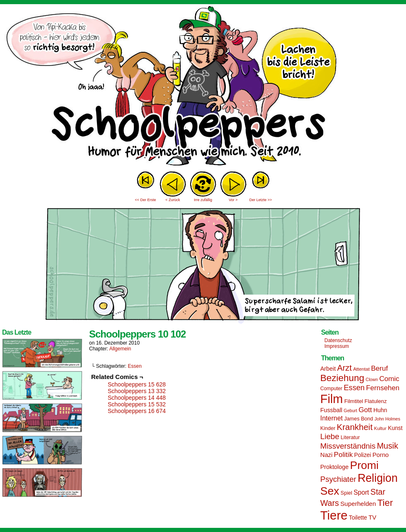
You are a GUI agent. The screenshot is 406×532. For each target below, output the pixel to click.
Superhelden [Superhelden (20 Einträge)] (358, 504)
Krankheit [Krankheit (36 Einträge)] (355, 427)
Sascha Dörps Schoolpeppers (203, 87)
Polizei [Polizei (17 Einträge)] (363, 455)
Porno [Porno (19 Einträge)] (381, 455)
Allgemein (120, 349)
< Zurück (173, 200)
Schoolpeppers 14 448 (137, 398)
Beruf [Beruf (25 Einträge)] (379, 368)
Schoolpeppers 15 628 (137, 384)
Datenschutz (338, 340)
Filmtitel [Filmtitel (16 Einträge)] (354, 401)
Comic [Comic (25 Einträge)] (389, 379)
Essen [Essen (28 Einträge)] (354, 388)
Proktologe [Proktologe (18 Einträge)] (334, 467)
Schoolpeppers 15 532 (137, 404)
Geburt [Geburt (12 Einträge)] (351, 411)
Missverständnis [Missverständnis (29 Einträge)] (348, 446)
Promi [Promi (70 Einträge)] (364, 465)
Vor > (233, 200)
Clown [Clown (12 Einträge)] (372, 379)
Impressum (337, 346)
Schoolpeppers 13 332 (137, 391)
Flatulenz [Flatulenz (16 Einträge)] (376, 401)
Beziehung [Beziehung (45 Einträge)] (342, 378)
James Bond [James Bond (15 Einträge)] (359, 419)
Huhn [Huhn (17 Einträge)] (380, 410)
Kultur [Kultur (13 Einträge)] (380, 428)
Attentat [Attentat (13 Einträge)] (361, 369)
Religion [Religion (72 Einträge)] (378, 478)
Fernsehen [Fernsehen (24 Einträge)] (383, 388)
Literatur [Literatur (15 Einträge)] (350, 437)
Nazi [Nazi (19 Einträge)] (326, 455)
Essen (135, 366)
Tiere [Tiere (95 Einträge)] (334, 515)
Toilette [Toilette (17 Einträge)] (358, 517)
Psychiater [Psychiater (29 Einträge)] (338, 479)
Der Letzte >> (261, 200)
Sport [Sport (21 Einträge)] (361, 492)
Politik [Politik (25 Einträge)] (343, 455)
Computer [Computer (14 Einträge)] (331, 389)
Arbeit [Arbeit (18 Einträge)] (328, 369)
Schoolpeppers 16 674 (137, 411)
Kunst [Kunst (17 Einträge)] (395, 428)
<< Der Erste (145, 200)
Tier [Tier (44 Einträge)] (385, 503)
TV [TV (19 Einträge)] (372, 517)
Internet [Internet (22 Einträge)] (331, 418)
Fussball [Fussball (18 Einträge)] (331, 410)
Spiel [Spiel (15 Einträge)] (346, 493)
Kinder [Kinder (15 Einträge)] (328, 428)
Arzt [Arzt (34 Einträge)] (344, 368)
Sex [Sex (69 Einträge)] (330, 491)
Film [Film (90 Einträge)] (332, 399)
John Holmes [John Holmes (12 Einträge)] (387, 419)
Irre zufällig (203, 200)
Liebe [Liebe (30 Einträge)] (330, 436)
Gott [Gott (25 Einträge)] (365, 410)
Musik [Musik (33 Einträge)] (388, 446)
